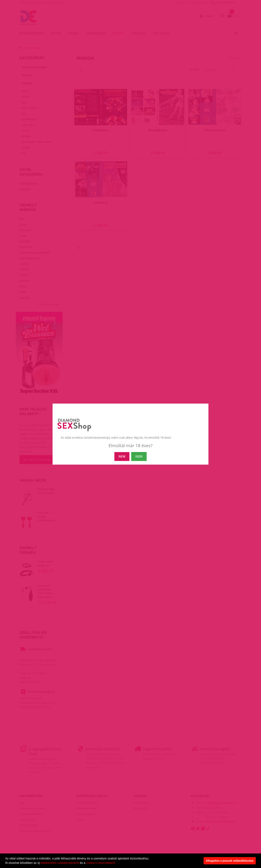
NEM (122, 456)
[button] (117, 863)
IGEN (139, 456)
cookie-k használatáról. (101, 863)
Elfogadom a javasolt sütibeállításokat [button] (230, 861)
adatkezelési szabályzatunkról (60, 863)
